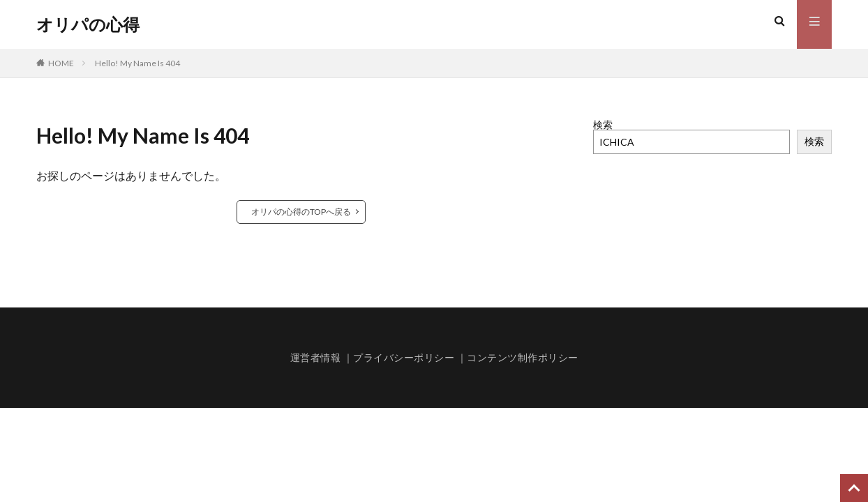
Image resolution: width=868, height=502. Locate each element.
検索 (603, 124)
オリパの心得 (88, 24)
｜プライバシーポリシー (399, 357)
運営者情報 (316, 357)
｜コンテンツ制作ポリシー (518, 357)
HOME (61, 63)
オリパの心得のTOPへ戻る (301, 212)
